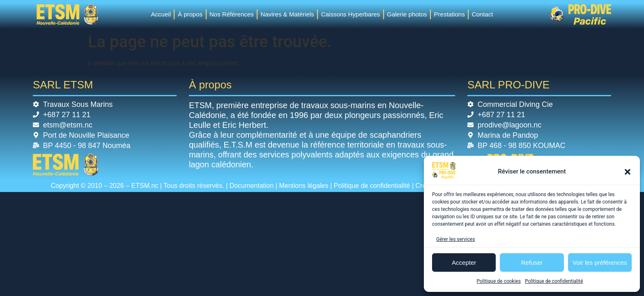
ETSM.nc (145, 186)
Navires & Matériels (287, 14)
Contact (483, 14)
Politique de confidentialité (554, 281)
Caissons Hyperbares (351, 14)
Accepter (464, 262)
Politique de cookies (499, 281)
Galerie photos (407, 14)
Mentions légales (304, 186)
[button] (628, 172)
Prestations (450, 14)
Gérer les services (456, 239)
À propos (190, 14)
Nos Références (232, 14)
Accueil (161, 14)
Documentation (252, 186)
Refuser (532, 262)
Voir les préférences (600, 262)
